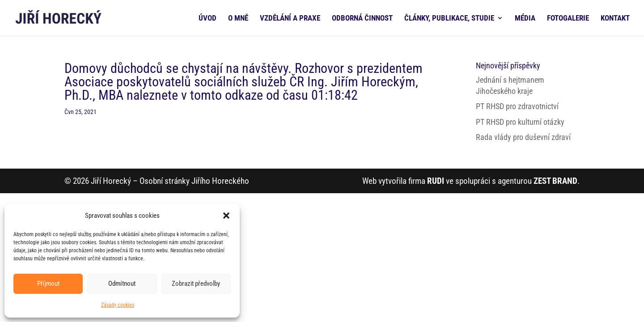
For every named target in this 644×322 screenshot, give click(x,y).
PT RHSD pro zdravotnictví (517, 106)
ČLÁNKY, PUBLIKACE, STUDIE (449, 19)
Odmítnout (122, 284)
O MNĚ (238, 19)
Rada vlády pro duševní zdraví (523, 137)
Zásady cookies (118, 305)
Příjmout (48, 284)
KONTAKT (615, 19)
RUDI (436, 181)
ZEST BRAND (555, 181)
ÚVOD (208, 19)
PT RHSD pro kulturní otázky (520, 122)
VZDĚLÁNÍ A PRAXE (290, 19)
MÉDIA (525, 19)
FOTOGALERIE (568, 19)
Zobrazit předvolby (196, 284)
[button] (226, 216)
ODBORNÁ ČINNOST (362, 19)
